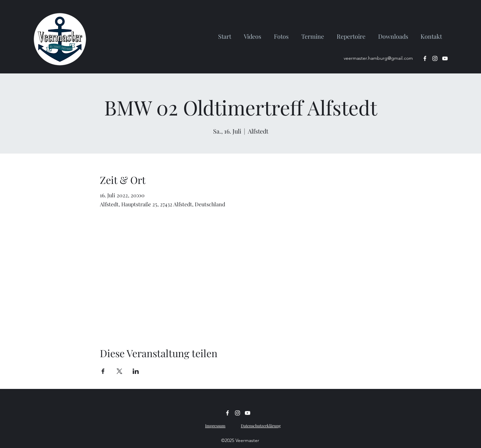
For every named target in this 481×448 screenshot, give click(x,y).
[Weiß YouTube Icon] (445, 58)
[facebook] (425, 58)
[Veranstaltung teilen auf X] (119, 371)
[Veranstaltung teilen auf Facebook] (103, 371)
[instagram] (435, 58)
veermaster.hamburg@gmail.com (378, 58)
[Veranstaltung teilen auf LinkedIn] (136, 371)
